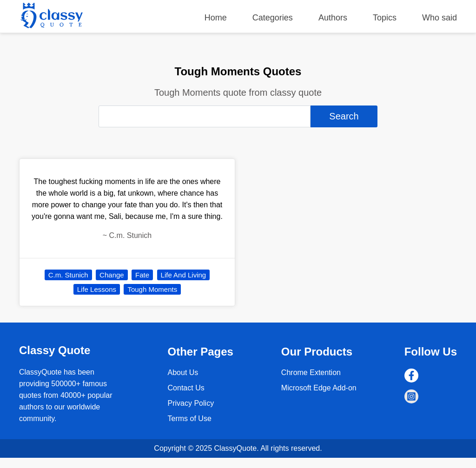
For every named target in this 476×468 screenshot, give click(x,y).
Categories (273, 18)
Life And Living (184, 275)
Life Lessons (97, 289)
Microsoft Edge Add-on (319, 388)
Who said (440, 18)
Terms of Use (190, 419)
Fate (142, 275)
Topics (385, 18)
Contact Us (186, 388)
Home (216, 18)
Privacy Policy (191, 403)
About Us (183, 372)
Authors (333, 18)
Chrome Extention (311, 372)
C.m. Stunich (68, 275)
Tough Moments (152, 289)
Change (112, 275)
